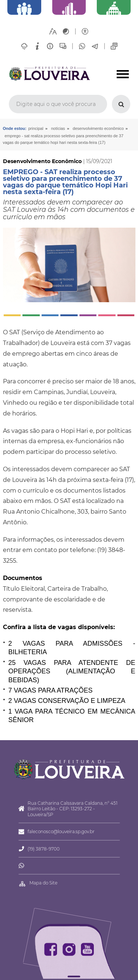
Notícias (58, 128)
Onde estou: (15, 128)
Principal (36, 128)
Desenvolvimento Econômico (98, 128)
